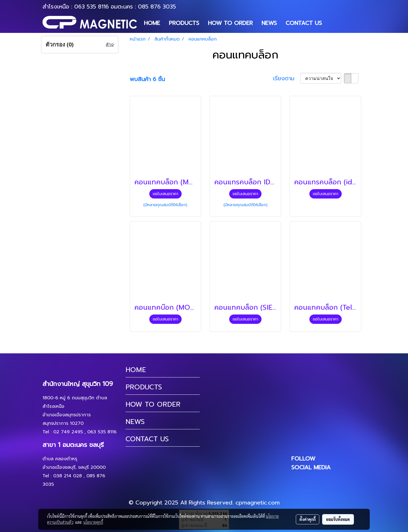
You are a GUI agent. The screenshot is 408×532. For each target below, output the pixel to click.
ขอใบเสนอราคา (165, 194)
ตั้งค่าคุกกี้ (308, 519)
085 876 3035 (157, 7)
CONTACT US (304, 23)
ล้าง (110, 45)
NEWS (269, 23)
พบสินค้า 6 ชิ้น (147, 79)
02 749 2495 (68, 432)
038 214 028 (68, 476)
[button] (331, 23)
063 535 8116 (92, 7)
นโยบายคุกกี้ (93, 522)
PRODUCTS (184, 23)
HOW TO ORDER (230, 23)
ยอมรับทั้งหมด (338, 519)
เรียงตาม (287, 78)
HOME (152, 23)
